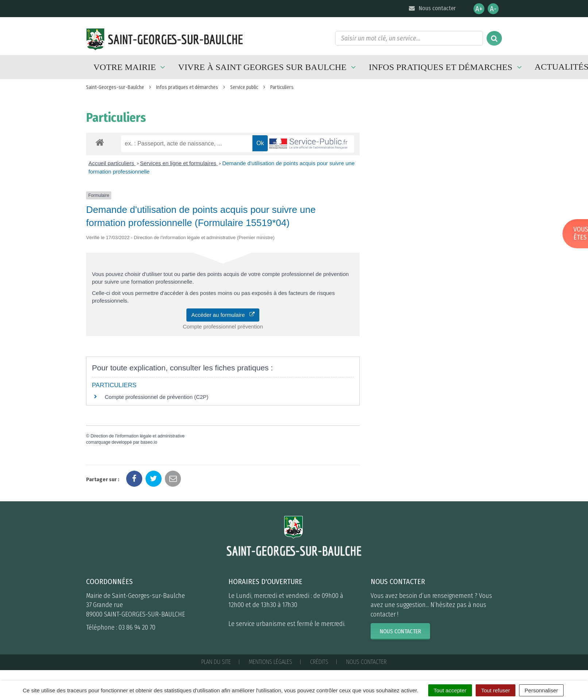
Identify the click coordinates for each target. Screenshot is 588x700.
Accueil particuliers (112, 163)
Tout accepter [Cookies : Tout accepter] (450, 690)
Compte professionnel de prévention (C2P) (156, 397)
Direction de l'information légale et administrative (138, 436)
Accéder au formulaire (223, 315)
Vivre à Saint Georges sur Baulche (268, 67)
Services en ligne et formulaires (179, 163)
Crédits (319, 662)
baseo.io (149, 442)
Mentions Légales (270, 662)
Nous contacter (432, 8)
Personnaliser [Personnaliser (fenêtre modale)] (541, 690)
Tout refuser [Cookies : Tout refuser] (496, 690)
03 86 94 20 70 (137, 627)
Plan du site (216, 662)
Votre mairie (130, 67)
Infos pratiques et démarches (446, 67)
